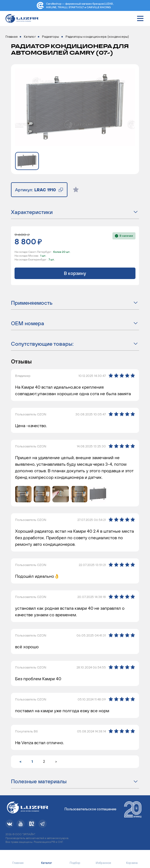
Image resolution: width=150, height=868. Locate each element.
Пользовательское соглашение (90, 809)
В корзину (75, 273)
